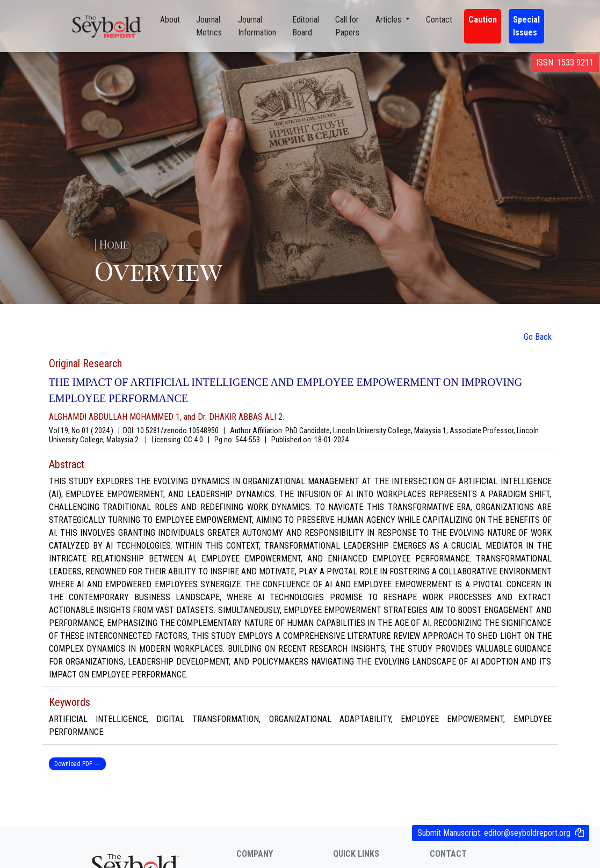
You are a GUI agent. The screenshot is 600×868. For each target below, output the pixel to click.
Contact (439, 20)
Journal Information (257, 26)
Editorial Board (306, 26)
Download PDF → (77, 764)
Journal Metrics (209, 26)
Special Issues (526, 26)
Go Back (538, 337)
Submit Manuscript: (494, 833)
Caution (483, 20)
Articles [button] (389, 20)
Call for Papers (347, 26)
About (170, 20)
